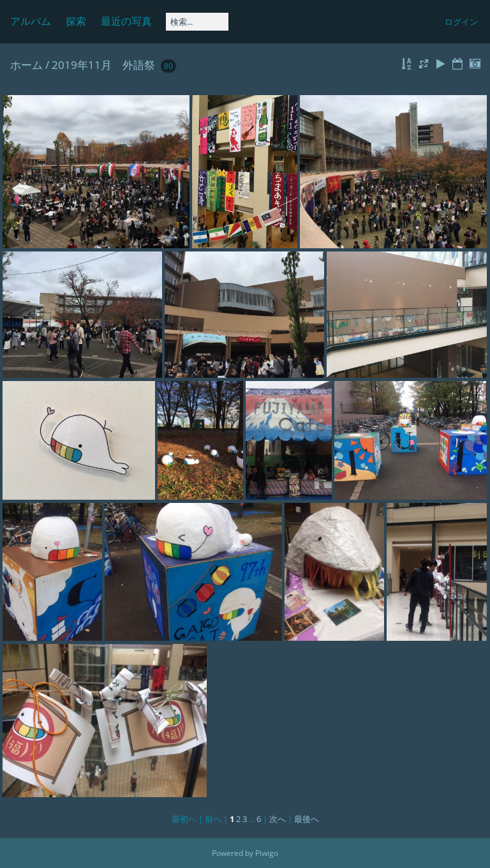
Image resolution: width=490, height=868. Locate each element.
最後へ (307, 819)
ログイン (461, 22)
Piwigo (267, 853)
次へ (278, 819)
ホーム (26, 65)
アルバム (31, 21)
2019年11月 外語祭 (103, 65)
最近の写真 (126, 21)
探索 (76, 21)
